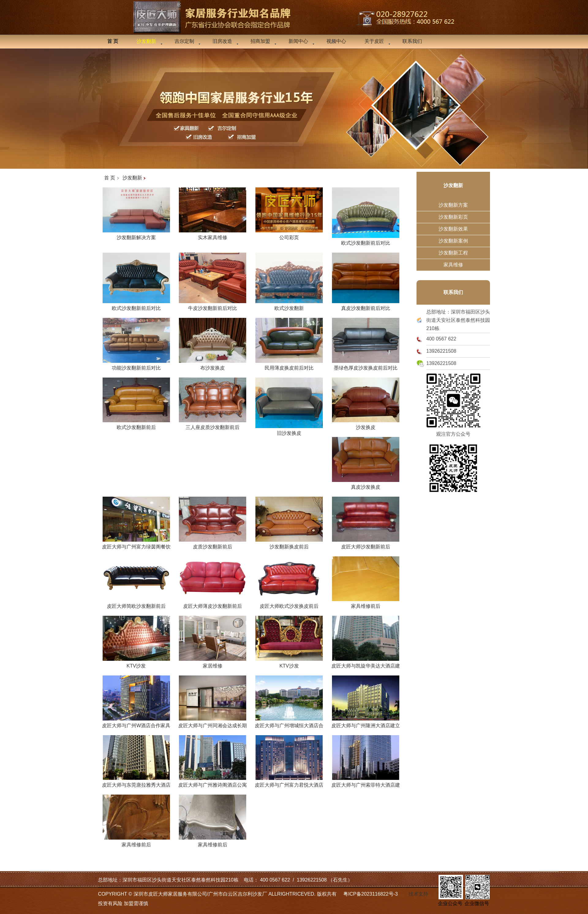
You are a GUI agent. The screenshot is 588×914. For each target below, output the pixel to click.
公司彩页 (289, 235)
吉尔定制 (184, 41)
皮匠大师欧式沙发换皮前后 (289, 604)
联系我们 (412, 41)
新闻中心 (298, 41)
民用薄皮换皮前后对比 (289, 366)
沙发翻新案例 (453, 241)
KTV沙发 (136, 664)
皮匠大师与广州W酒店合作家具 (136, 723)
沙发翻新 (132, 178)
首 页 (110, 178)
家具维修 (453, 265)
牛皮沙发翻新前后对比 (213, 306)
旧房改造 (222, 41)
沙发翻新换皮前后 (289, 544)
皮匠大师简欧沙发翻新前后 (136, 604)
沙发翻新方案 (453, 205)
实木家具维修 (213, 235)
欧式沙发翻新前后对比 (366, 241)
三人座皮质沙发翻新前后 (213, 425)
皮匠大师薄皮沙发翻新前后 (213, 604)
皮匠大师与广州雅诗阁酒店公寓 (213, 783)
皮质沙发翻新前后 (213, 544)
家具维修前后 (366, 604)
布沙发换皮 (213, 366)
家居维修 (213, 664)
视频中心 (336, 41)
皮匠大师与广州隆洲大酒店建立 (366, 723)
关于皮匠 (374, 41)
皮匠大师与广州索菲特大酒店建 (366, 783)
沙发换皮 (366, 425)
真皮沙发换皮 (366, 485)
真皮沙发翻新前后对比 (366, 306)
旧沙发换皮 (289, 431)
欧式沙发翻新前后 (136, 425)
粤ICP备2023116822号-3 (371, 894)
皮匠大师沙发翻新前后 (366, 544)
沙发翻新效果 (453, 229)
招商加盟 (260, 41)
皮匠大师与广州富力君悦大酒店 (289, 783)
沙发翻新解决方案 (136, 235)
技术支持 (418, 894)
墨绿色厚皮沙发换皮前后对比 (366, 366)
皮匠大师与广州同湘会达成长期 (213, 723)
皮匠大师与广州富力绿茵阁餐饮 (136, 544)
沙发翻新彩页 (453, 217)
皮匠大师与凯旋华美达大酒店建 (366, 664)
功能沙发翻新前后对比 (136, 366)
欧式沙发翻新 (289, 306)
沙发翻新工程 (453, 253)
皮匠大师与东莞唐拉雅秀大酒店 (136, 783)
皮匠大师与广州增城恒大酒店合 (289, 723)
